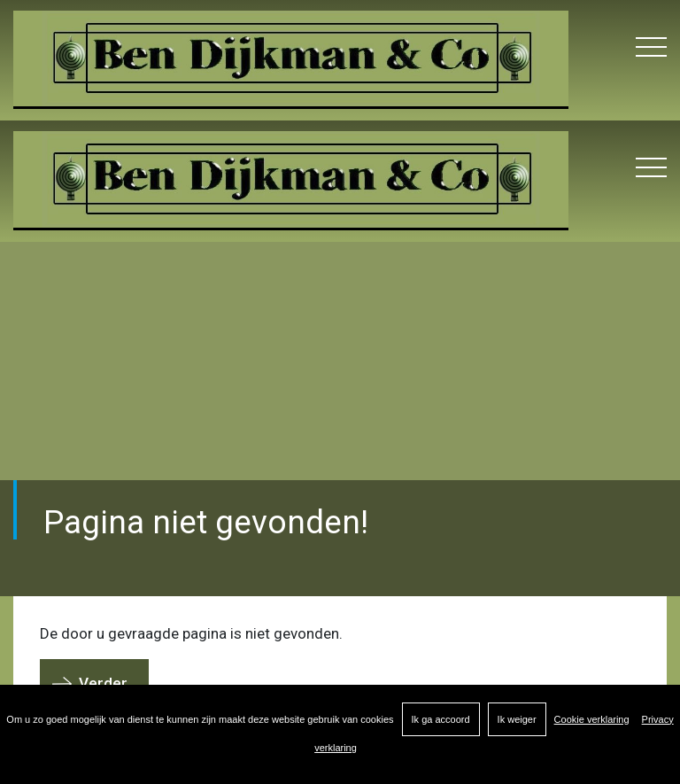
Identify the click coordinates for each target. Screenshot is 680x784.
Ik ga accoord (441, 719)
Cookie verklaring (592, 719)
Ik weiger (517, 719)
